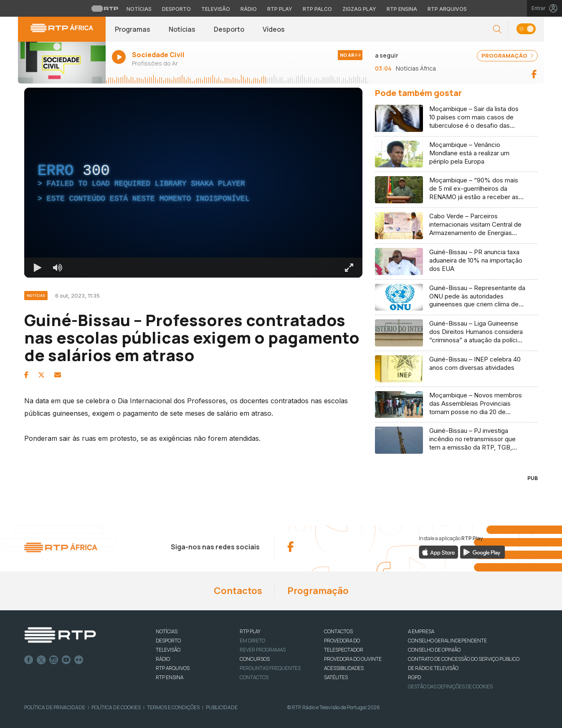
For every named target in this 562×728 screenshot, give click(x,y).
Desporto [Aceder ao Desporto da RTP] (176, 9)
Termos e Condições (173, 707)
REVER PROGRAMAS (263, 650)
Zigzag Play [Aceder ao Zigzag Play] (359, 9)
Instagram (54, 660)
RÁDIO (163, 659)
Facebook (29, 660)
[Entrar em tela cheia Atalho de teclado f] (349, 268)
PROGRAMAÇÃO (507, 56)
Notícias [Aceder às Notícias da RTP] (139, 9)
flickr (79, 660)
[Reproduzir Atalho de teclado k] (38, 268)
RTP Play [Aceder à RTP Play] (280, 9)
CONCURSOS (255, 659)
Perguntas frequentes (270, 668)
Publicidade (222, 707)
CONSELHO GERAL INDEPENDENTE (447, 641)
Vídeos (274, 29)
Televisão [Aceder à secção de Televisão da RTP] (216, 9)
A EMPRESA (421, 631)
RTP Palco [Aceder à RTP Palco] (317, 9)
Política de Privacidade (55, 707)
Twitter (41, 660)
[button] (497, 29)
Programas (133, 29)
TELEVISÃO (168, 650)
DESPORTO (168, 641)
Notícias (182, 29)
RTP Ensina (170, 677)
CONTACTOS (338, 631)
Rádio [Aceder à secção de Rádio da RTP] (249, 9)
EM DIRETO (252, 641)
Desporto (229, 29)
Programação (318, 591)
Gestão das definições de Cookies (450, 686)
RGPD (414, 677)
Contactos (238, 591)
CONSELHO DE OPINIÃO (434, 650)
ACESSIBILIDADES (344, 668)
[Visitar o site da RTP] (105, 8)
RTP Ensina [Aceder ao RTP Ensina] (402, 9)
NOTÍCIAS (167, 631)
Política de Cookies (116, 707)
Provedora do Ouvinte (353, 659)
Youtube (66, 660)
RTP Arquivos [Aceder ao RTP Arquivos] (447, 9)
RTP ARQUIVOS (173, 668)
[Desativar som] (58, 268)
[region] (193, 183)
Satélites (336, 677)
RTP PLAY (250, 631)
